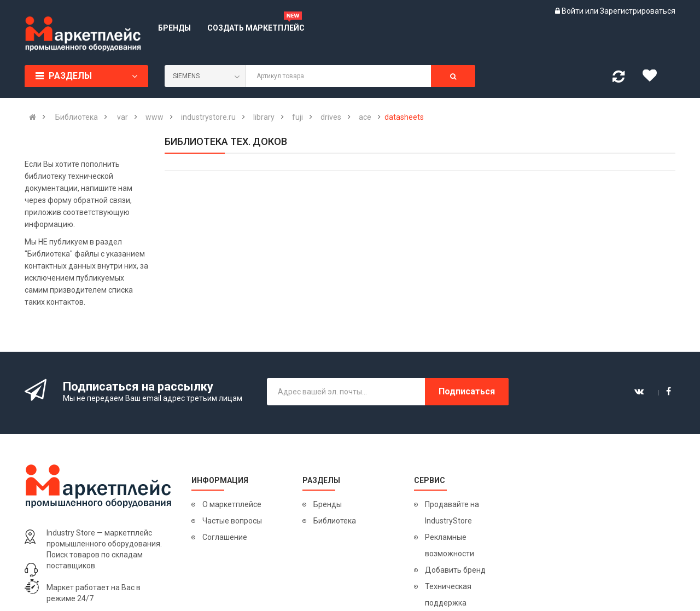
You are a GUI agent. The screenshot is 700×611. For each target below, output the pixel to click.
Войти (573, 11)
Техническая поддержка (448, 595)
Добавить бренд (455, 570)
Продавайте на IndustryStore (452, 513)
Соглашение (225, 537)
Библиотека (335, 521)
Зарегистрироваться (638, 11)
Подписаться (467, 391)
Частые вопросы (232, 521)
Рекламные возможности (450, 545)
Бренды (328, 504)
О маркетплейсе (232, 504)
